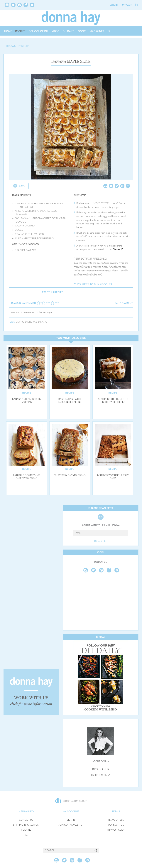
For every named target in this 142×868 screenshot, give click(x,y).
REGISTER (101, 541)
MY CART (127, 5)
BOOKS (82, 31)
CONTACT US (26, 820)
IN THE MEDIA (101, 775)
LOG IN (114, 5)
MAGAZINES (97, 31)
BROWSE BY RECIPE (18, 46)
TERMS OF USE (116, 820)
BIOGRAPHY (101, 769)
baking (20, 322)
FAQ (26, 835)
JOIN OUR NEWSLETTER (71, 825)
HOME (8, 31)
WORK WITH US (116, 825)
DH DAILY (68, 31)
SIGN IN (71, 820)
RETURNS (26, 830)
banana (42, 322)
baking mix (31, 322)
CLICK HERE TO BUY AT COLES (93, 284)
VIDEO (55, 31)
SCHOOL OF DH (38, 31)
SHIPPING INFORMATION (26, 825)
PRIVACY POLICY (116, 830)
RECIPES (20, 31)
